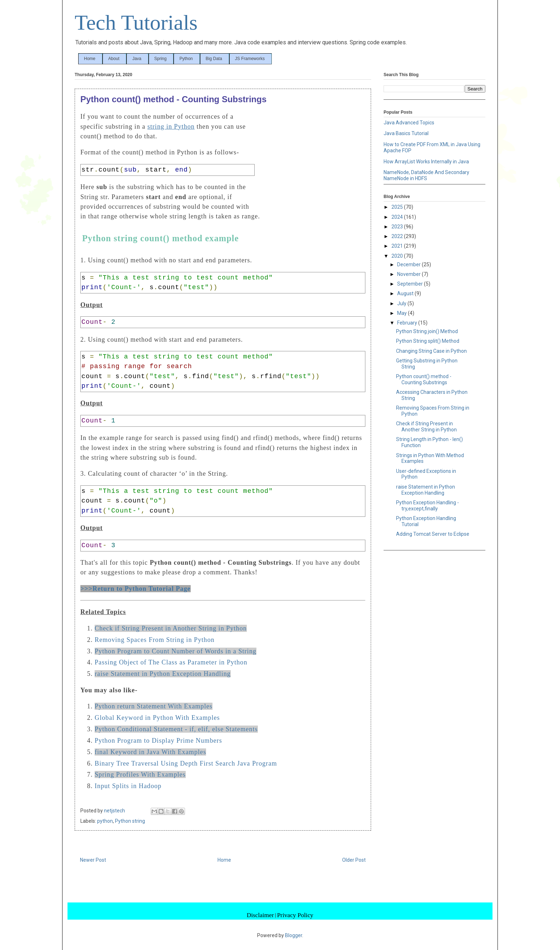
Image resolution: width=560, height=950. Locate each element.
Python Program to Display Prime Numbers (158, 741)
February (408, 323)
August (406, 293)
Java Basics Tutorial (406, 133)
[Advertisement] (312, 160)
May (402, 313)
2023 (398, 227)
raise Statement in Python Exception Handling (163, 674)
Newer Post (93, 860)
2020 (398, 256)
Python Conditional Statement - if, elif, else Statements (176, 729)
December (409, 264)
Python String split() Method (428, 341)
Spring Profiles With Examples (140, 775)
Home (90, 59)
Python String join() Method (427, 331)
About (114, 59)
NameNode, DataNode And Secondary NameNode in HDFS (426, 175)
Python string (130, 821)
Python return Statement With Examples (154, 706)
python (105, 821)
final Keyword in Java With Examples (150, 752)
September (411, 284)
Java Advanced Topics (409, 123)
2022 (398, 236)
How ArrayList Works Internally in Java (426, 162)
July (402, 303)
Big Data (214, 59)
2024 (398, 217)
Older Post (354, 860)
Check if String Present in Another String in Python (171, 628)
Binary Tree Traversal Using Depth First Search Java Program (186, 763)
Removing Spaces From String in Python (155, 640)
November (409, 274)
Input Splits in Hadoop (128, 786)
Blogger (294, 935)
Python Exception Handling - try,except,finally (427, 506)
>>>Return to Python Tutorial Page (136, 589)
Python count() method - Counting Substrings (424, 379)
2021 (398, 246)
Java (137, 59)
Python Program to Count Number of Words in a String (176, 651)
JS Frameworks (250, 59)
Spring (161, 59)
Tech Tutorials (136, 23)
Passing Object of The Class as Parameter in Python (171, 662)
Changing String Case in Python (431, 351)
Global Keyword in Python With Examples (157, 718)
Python (186, 59)
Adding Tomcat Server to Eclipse (433, 534)
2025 (398, 207)
